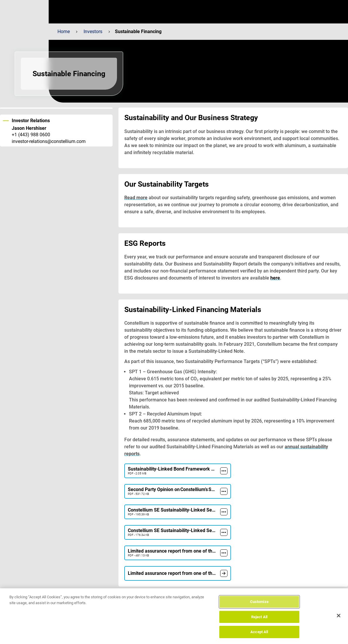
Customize (259, 602)
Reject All (259, 617)
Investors (93, 31)
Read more (136, 198)
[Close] (339, 616)
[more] (224, 471)
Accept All (259, 632)
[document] (224, 573)
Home (64, 31)
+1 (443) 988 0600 (31, 135)
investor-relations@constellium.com (49, 142)
